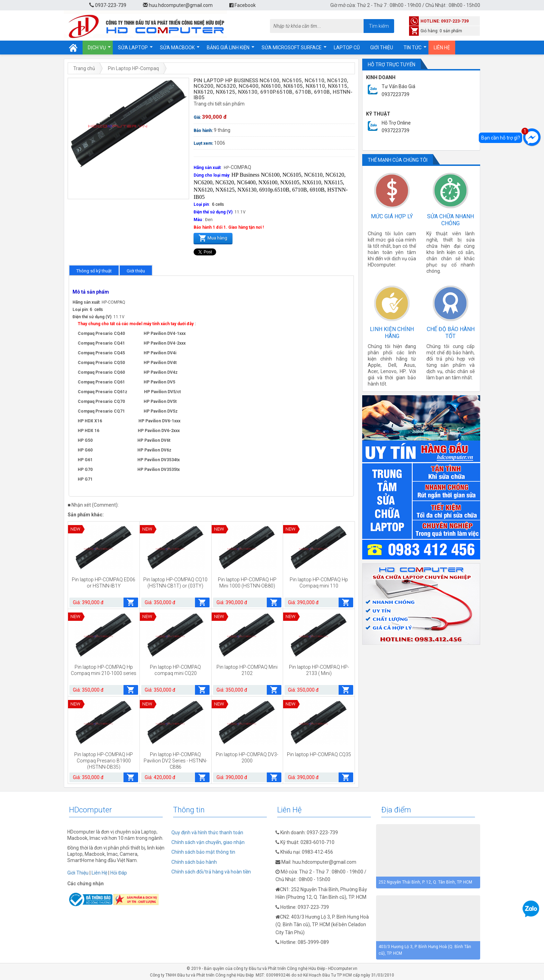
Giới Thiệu (78, 873)
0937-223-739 (108, 5)
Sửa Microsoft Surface (292, 48)
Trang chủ (84, 68)
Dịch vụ (97, 48)
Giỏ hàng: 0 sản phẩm (441, 31)
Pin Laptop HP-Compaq (133, 68)
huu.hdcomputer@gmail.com (178, 5)
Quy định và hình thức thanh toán (207, 833)
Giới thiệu (382, 48)
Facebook (243, 5)
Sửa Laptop (133, 48)
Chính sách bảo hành (194, 862)
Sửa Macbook (177, 48)
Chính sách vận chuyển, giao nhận (208, 842)
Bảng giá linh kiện (228, 48)
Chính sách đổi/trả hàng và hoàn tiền (211, 872)
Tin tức (413, 48)
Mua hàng (213, 237)
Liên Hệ (99, 873)
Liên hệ (442, 48)
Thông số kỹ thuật (94, 271)
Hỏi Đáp (119, 873)
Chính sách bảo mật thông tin (203, 852)
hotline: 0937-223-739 (445, 21)
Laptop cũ (347, 48)
